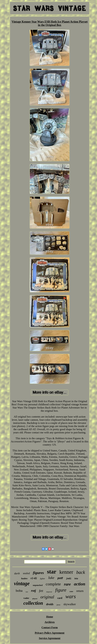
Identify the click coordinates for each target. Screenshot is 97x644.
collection (33, 603)
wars (71, 596)
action (80, 584)
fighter (42, 579)
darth (17, 573)
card (60, 598)
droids (50, 604)
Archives (50, 622)
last (27, 592)
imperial (49, 592)
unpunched (38, 585)
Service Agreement (50, 638)
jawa (58, 605)
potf (60, 578)
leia (76, 578)
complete (53, 584)
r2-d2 (34, 578)
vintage (22, 583)
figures (38, 573)
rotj (33, 591)
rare (67, 584)
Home (50, 617)
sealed (26, 573)
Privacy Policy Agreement (50, 633)
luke (51, 578)
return (80, 591)
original (47, 597)
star (52, 572)
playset (35, 599)
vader (26, 598)
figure (61, 590)
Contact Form (50, 627)
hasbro (24, 579)
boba (19, 591)
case (71, 591)
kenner (66, 572)
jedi (69, 579)
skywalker (70, 604)
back (81, 572)
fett (41, 591)
